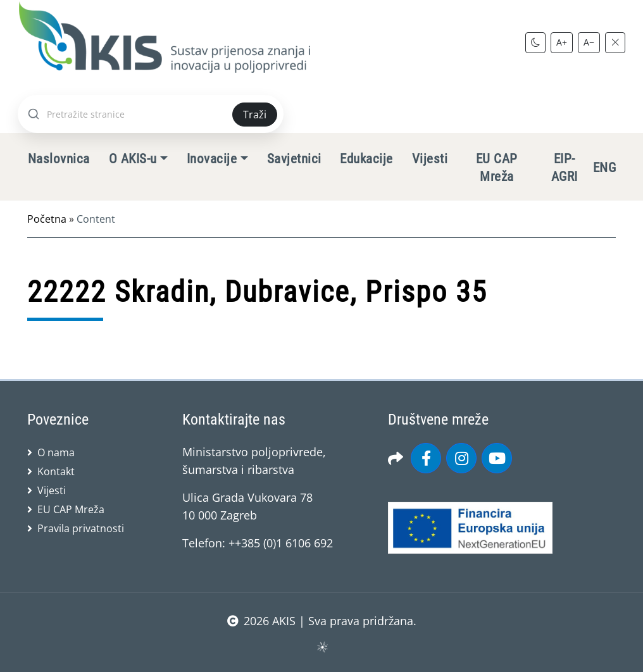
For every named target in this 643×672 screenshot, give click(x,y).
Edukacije (366, 159)
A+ (562, 42)
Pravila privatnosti (81, 528)
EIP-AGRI (565, 168)
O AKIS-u (133, 159)
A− (589, 42)
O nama (56, 452)
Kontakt (56, 471)
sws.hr (322, 646)
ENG (604, 168)
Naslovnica (59, 159)
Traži (255, 115)
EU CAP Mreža (497, 168)
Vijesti (430, 159)
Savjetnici (294, 159)
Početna (47, 219)
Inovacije (212, 159)
